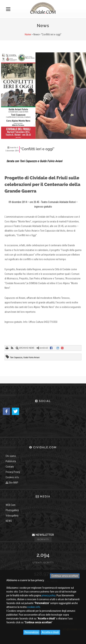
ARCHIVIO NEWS (25, 348)
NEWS (9, 521)
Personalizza (32, 632)
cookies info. (34, 607)
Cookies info (12, 477)
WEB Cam (11, 505)
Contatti (10, 467)
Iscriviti (43, 539)
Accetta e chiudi (50, 632)
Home (28, 34)
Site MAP (12, 483)
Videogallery (12, 516)
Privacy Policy (13, 472)
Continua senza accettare (65, 576)
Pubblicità (11, 461)
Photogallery (12, 510)
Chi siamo (11, 456)
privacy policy (48, 595)
